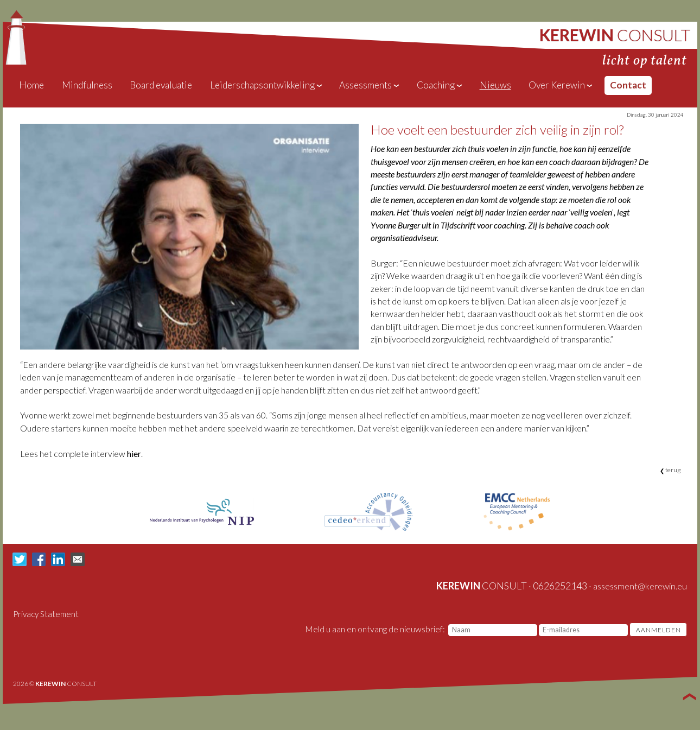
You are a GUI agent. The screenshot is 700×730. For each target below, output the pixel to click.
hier (134, 454)
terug (670, 470)
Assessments (370, 85)
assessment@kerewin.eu (640, 586)
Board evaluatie (161, 85)
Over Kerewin (561, 85)
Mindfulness (87, 85)
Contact (628, 85)
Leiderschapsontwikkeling (266, 85)
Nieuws (495, 85)
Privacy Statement (46, 614)
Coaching (440, 85)
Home (31, 85)
